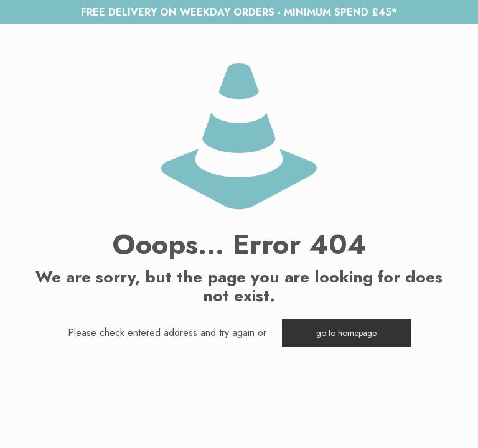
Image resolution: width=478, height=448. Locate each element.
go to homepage (346, 333)
